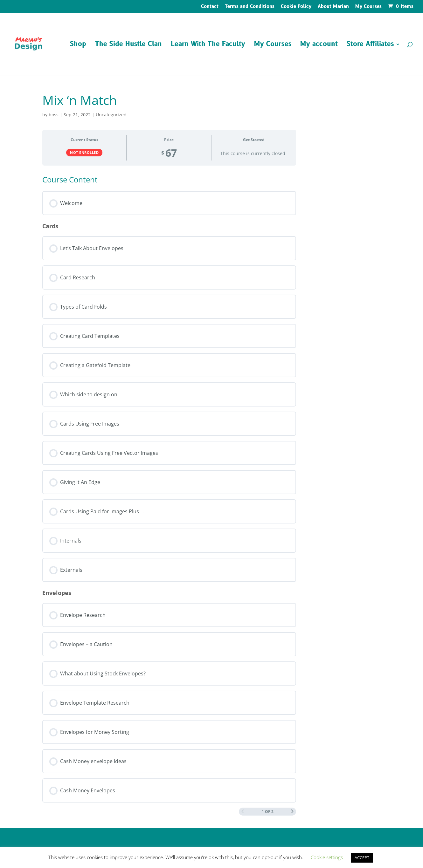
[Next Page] (292, 812)
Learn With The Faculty (208, 45)
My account (319, 45)
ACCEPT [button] (362, 858)
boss (54, 115)
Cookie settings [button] (327, 857)
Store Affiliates (370, 45)
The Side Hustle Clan (128, 45)
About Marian (333, 7)
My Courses (368, 7)
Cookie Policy (296, 7)
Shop (78, 45)
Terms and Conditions (250, 7)
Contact (210, 7)
